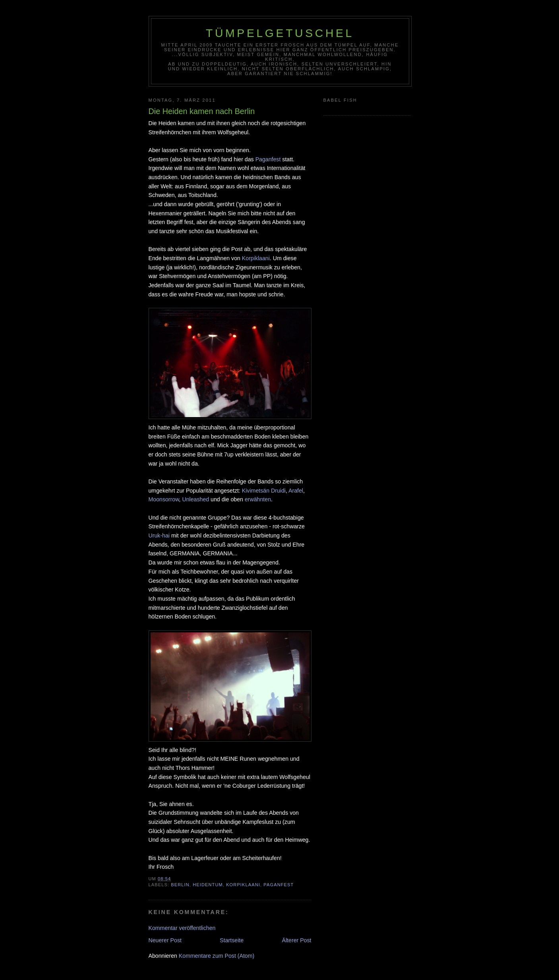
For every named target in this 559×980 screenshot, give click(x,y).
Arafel (296, 491)
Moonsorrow (164, 499)
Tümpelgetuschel (280, 33)
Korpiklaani (256, 258)
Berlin (180, 885)
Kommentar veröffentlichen (182, 928)
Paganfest (268, 159)
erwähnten (258, 499)
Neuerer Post (165, 940)
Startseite (232, 940)
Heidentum (208, 885)
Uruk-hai (159, 535)
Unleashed (195, 499)
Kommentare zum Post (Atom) (217, 956)
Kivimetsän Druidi (264, 491)
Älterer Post (297, 940)
